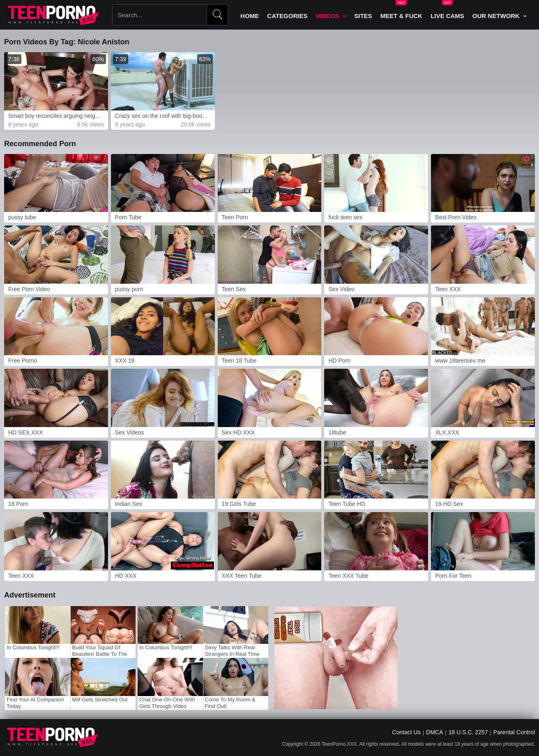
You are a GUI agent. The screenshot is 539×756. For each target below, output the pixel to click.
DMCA (434, 732)
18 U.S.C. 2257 (468, 732)
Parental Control (514, 732)
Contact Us (406, 732)
